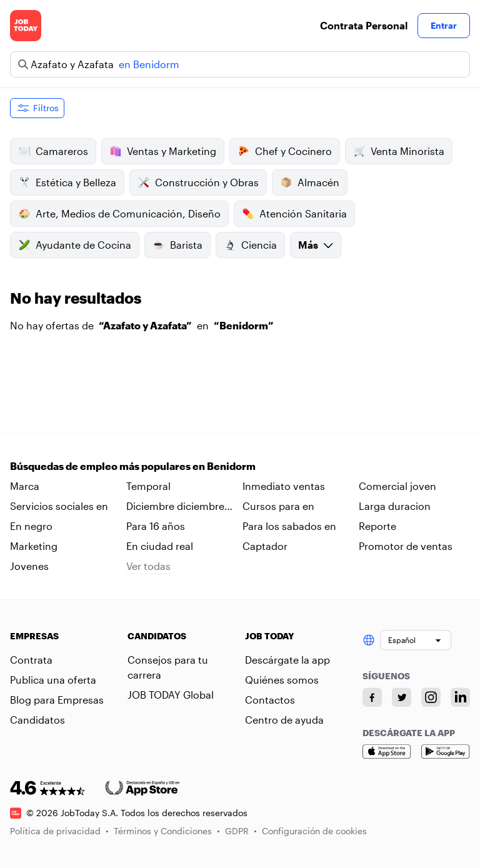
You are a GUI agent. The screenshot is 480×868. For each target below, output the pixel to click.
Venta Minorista (399, 151)
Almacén (310, 182)
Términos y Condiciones (167, 831)
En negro (31, 526)
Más (316, 245)
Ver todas (148, 566)
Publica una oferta (53, 680)
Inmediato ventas (284, 486)
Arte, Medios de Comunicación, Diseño (119, 214)
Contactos (270, 700)
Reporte (377, 526)
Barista (177, 245)
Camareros (53, 151)
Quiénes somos (282, 680)
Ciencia (250, 245)
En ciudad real (160, 546)
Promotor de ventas (406, 546)
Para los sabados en (289, 526)
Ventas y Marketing (163, 151)
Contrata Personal (364, 25)
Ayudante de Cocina (75, 245)
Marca (25, 486)
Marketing (34, 546)
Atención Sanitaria (294, 214)
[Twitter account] (402, 697)
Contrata (31, 660)
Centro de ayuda (284, 720)
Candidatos (37, 720)
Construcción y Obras (198, 182)
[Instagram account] (431, 697)
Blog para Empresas (57, 700)
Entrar (444, 25)
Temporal (148, 486)
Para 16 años (156, 526)
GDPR (241, 831)
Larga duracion (395, 506)
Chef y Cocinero (285, 151)
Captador (265, 546)
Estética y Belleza (67, 182)
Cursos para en (278, 506)
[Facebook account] (372, 697)
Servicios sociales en (59, 506)
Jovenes (29, 566)
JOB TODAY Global (171, 695)
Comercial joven (397, 486)
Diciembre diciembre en (175, 507)
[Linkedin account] (460, 697)
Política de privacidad (59, 831)
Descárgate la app (287, 660)
